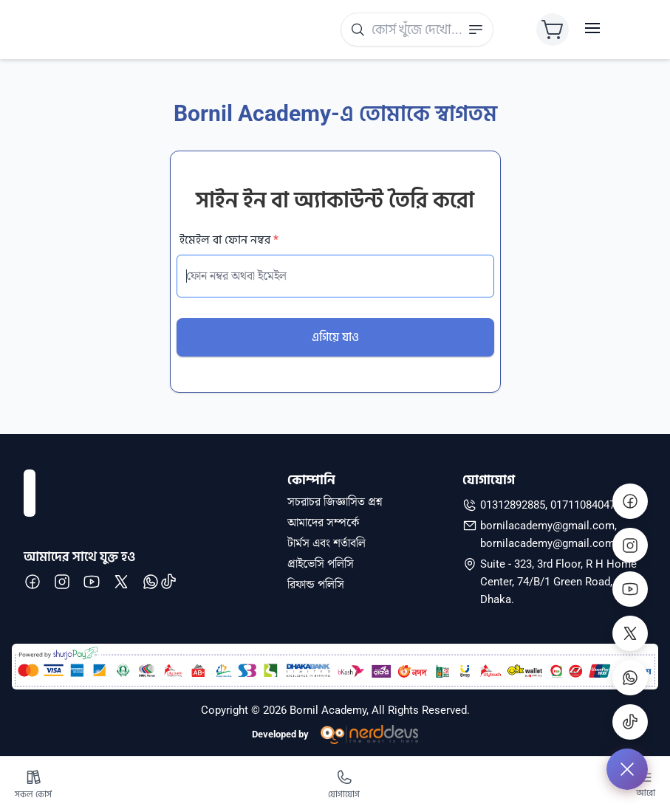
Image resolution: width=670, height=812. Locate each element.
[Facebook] (630, 500)
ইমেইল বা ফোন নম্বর (229, 240)
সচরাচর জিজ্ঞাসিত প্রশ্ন (335, 502)
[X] (630, 633)
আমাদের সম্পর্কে (323, 523)
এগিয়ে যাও (335, 337)
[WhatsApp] (630, 678)
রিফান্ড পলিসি (316, 585)
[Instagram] (630, 545)
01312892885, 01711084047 (548, 505)
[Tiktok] (630, 722)
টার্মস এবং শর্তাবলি (327, 543)
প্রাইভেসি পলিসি (321, 564)
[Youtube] (630, 589)
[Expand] (627, 769)
